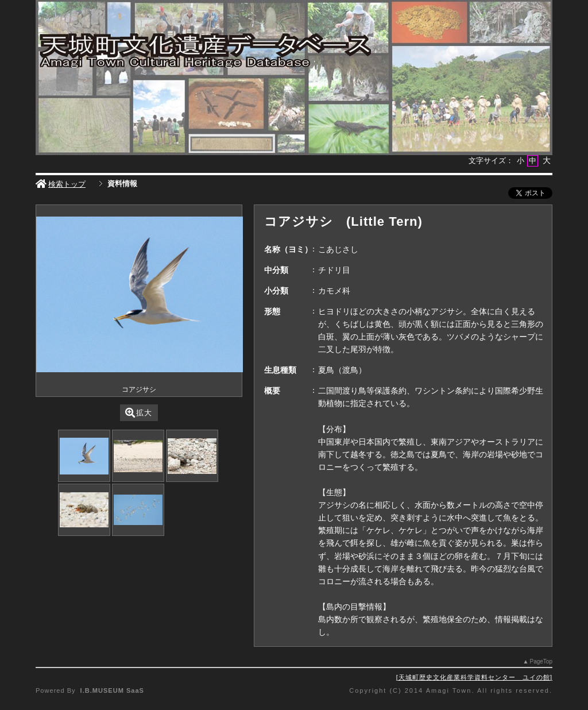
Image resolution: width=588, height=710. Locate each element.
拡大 (139, 413)
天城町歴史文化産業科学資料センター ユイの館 (474, 677)
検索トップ (61, 184)
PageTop (541, 661)
